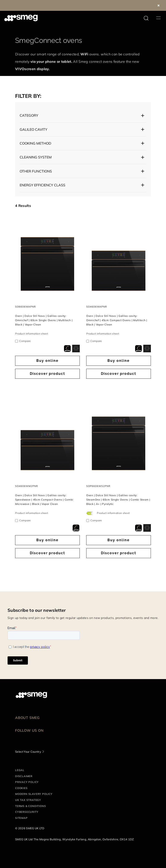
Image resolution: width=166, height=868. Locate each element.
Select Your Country (28, 752)
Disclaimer (24, 776)
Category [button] (29, 115)
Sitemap (21, 818)
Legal (20, 770)
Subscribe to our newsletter (37, 610)
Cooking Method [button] (35, 143)
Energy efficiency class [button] (42, 185)
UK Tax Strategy (28, 800)
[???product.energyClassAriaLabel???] (90, 513)
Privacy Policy (27, 782)
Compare (25, 341)
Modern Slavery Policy (34, 794)
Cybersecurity (27, 812)
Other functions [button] (36, 171)
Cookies (21, 788)
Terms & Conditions (30, 806)
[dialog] (67, 348)
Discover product (47, 374)
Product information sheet (32, 334)
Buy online (47, 361)
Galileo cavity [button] (34, 129)
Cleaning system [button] (36, 157)
